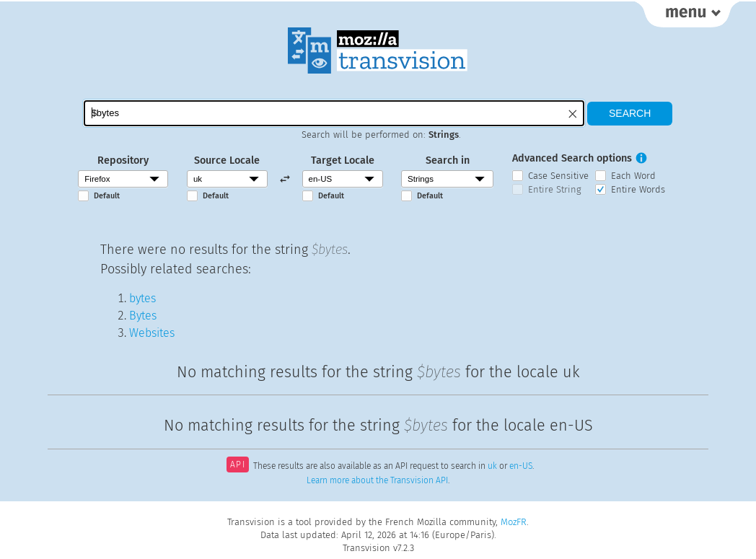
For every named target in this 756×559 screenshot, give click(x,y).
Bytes (143, 316)
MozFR (514, 522)
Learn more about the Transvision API (377, 480)
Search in (448, 160)
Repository (123, 160)
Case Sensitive (558, 176)
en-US (521, 466)
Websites (152, 333)
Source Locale (227, 160)
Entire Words (638, 189)
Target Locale (343, 160)
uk (492, 466)
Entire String (555, 189)
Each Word (633, 176)
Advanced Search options (572, 158)
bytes (142, 298)
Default (107, 196)
